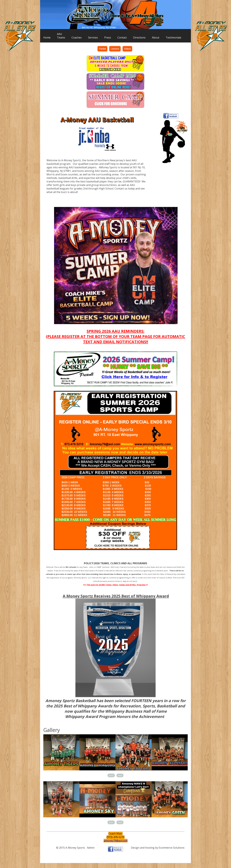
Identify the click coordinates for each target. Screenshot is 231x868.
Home (47, 38)
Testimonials (173, 38)
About (156, 38)
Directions (139, 38)
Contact (122, 38)
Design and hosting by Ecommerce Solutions (158, 848)
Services (93, 38)
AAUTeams (61, 36)
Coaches (77, 38)
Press (108, 38)
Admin (91, 848)
